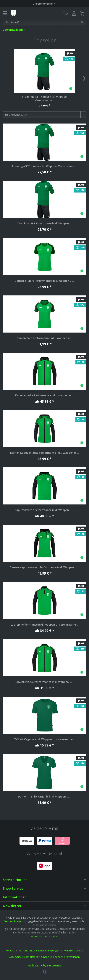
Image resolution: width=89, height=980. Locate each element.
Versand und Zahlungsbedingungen (39, 951)
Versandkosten (13, 921)
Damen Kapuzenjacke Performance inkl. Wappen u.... (44, 453)
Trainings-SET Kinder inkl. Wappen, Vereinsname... (45, 98)
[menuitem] (66, 14)
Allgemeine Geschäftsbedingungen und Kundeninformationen (44, 957)
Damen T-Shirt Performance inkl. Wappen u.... (45, 281)
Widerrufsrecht (72, 951)
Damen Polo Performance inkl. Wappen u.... (45, 338)
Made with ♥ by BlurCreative (44, 965)
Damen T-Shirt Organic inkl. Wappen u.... (45, 796)
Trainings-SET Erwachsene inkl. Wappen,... (44, 223)
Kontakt (10, 951)
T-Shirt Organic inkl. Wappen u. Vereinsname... (44, 739)
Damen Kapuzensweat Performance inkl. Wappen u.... (44, 567)
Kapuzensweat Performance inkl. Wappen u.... (44, 510)
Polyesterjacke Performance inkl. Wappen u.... (44, 682)
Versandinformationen (44, 936)
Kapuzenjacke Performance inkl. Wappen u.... (44, 395)
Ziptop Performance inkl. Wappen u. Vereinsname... (45, 625)
